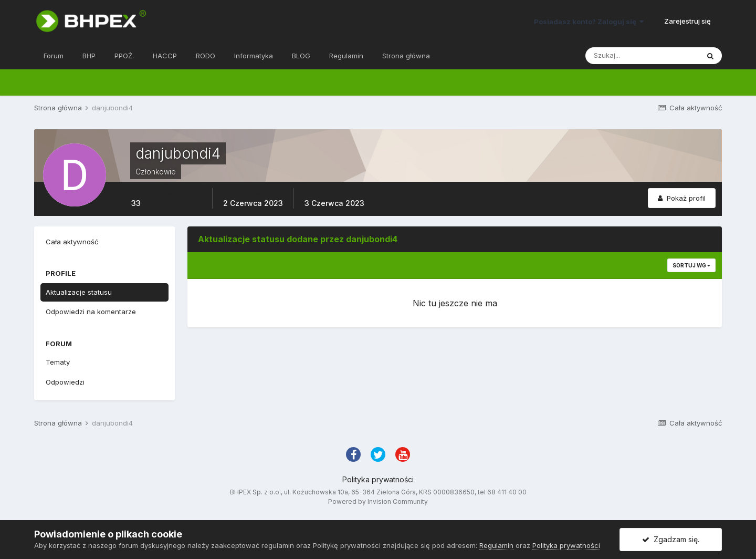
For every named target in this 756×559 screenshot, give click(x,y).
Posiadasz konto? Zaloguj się (589, 22)
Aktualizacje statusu (79, 292)
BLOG (301, 56)
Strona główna (406, 56)
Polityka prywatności (378, 479)
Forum (54, 56)
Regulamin (346, 56)
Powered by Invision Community (378, 501)
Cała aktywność (72, 242)
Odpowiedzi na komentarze (91, 312)
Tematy (58, 362)
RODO (206, 56)
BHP (89, 56)
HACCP (165, 56)
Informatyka (254, 56)
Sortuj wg (691, 265)
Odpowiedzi (65, 382)
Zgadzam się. (671, 539)
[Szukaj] (642, 56)
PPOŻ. (124, 56)
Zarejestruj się (687, 21)
